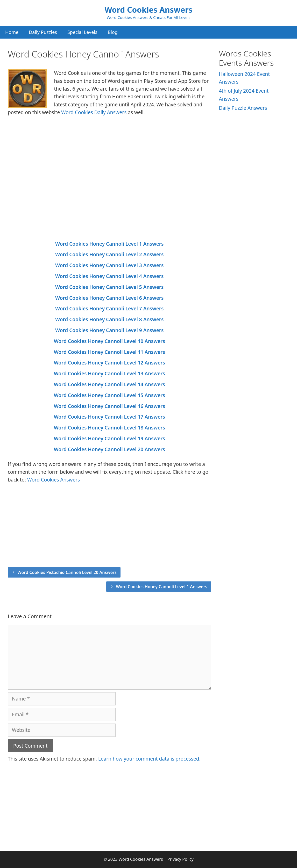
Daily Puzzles (43, 32)
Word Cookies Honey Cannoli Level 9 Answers (109, 330)
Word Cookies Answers (148, 10)
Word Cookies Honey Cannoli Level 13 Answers (109, 374)
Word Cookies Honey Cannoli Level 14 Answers (109, 384)
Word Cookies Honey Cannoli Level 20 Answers (109, 449)
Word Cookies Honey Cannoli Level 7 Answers (109, 309)
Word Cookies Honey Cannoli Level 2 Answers (109, 254)
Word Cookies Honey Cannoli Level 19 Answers (109, 439)
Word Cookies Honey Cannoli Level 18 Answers (109, 428)
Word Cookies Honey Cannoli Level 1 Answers (109, 244)
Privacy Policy (181, 859)
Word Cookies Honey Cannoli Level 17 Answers (109, 417)
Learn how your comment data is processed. (149, 759)
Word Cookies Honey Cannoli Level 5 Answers (109, 287)
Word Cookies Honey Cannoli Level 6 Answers (109, 298)
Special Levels (82, 32)
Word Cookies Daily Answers (94, 112)
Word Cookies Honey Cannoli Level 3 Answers (109, 265)
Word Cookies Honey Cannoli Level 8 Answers (109, 319)
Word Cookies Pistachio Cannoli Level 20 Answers (67, 572)
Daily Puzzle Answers (243, 108)
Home (12, 32)
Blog (113, 32)
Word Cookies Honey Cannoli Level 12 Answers (109, 363)
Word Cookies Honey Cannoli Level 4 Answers (109, 276)
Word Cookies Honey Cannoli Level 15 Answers (109, 395)
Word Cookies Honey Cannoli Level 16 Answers (109, 406)
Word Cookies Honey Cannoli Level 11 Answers (109, 352)
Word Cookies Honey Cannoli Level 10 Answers (109, 341)
